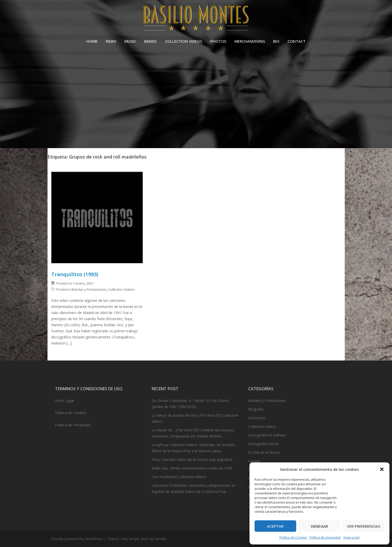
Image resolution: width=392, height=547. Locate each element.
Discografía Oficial (263, 444)
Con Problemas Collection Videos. (179, 477)
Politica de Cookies (71, 413)
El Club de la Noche (264, 452)
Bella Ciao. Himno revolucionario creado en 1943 (192, 468)
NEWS (111, 41)
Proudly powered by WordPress (77, 539)
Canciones (257, 418)
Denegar (319, 526)
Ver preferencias (364, 526)
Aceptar (275, 526)
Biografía (256, 409)
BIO (276, 41)
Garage (254, 461)
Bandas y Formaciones (89, 289)
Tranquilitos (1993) (75, 274)
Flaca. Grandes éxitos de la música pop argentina (192, 459)
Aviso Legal (351, 537)
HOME (92, 41)
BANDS (151, 41)
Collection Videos (121, 289)
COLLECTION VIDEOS (184, 41)
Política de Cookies (293, 537)
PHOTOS (218, 41)
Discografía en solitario (267, 435)
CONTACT (297, 41)
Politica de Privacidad (73, 425)
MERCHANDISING (250, 41)
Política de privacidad (325, 537)
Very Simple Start (135, 539)
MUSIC (130, 41)
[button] (382, 469)
